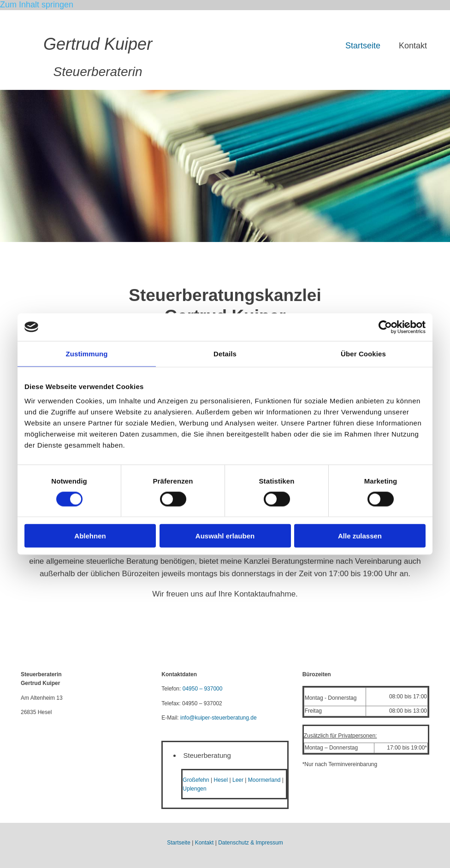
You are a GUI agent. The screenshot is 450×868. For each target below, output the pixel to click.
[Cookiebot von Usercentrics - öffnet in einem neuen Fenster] (385, 327)
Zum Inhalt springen (37, 5)
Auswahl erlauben (225, 536)
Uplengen (194, 789)
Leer (238, 780)
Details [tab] (225, 353)
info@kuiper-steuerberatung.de (219, 718)
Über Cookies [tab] (363, 353)
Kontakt (413, 46)
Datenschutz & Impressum (251, 843)
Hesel (221, 780)
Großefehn (196, 780)
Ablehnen (90, 536)
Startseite (363, 46)
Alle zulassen (360, 536)
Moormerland (264, 780)
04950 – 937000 (203, 689)
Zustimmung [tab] (87, 353)
